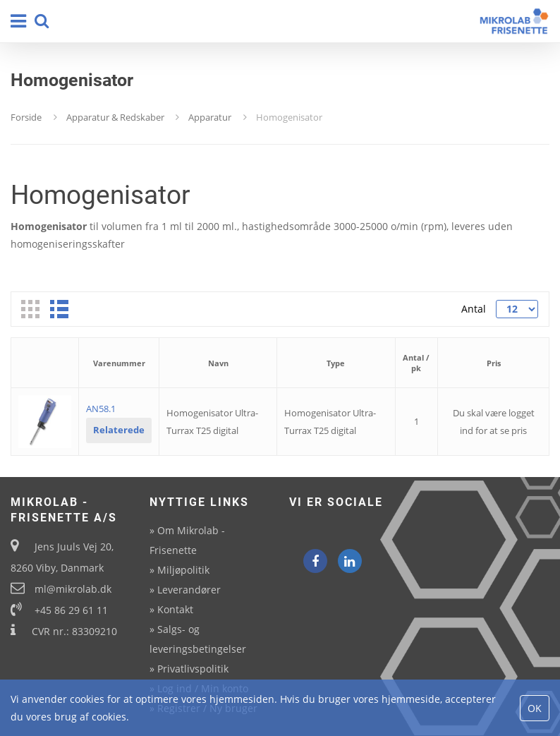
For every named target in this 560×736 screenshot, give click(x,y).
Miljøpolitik (183, 570)
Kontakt (175, 609)
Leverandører (189, 590)
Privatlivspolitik (193, 669)
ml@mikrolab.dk (73, 589)
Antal (474, 309)
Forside (26, 117)
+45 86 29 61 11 (71, 610)
